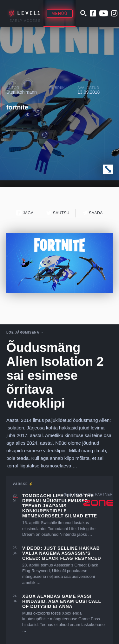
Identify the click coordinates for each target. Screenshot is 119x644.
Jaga (25, 213)
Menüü (60, 14)
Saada (93, 213)
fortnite (17, 107)
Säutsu (58, 213)
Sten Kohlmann (22, 92)
